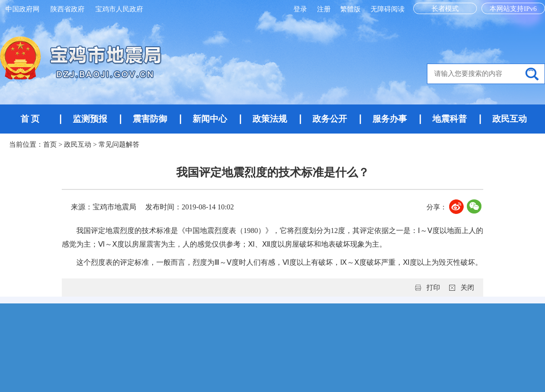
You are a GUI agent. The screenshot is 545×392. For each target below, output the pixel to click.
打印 (433, 288)
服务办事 (390, 119)
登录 (301, 9)
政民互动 (510, 119)
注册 (325, 9)
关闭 (467, 288)
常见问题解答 (119, 144)
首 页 (30, 119)
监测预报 (90, 119)
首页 (50, 144)
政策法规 (270, 119)
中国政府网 (22, 9)
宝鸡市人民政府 (119, 9)
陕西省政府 (67, 9)
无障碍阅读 (388, 9)
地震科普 (450, 119)
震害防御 (150, 119)
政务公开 (330, 119)
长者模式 (445, 9)
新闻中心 (210, 119)
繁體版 (350, 9)
